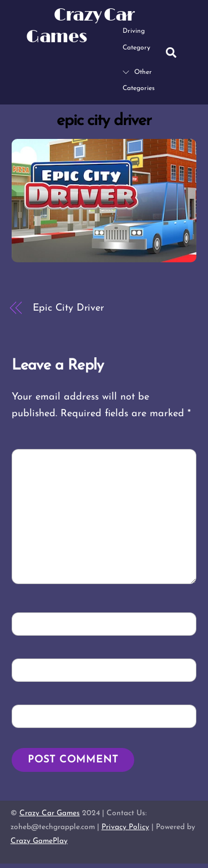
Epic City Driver (69, 308)
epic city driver (104, 121)
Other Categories (139, 81)
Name (34, 623)
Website (37, 715)
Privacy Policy (125, 827)
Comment (44, 460)
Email (35, 669)
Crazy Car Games (50, 813)
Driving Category (136, 31)
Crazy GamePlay (39, 841)
